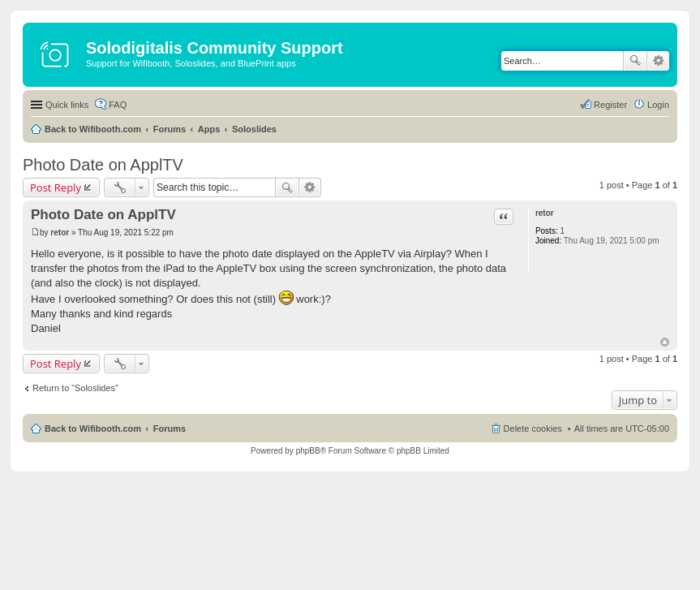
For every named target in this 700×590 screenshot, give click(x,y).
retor (545, 213)
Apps (209, 129)
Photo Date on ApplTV (103, 165)
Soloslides (254, 129)
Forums (170, 129)
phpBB (308, 451)
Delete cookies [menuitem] (533, 429)
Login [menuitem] (658, 105)
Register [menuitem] (610, 105)
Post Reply (56, 187)
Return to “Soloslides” (75, 388)
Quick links (67, 105)
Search (635, 61)
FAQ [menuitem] (118, 105)
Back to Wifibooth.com (93, 129)
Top (665, 342)
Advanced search (658, 61)
